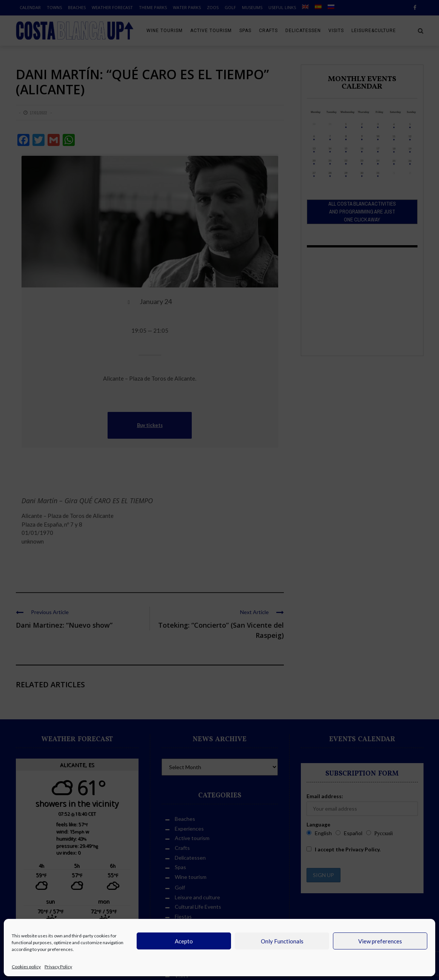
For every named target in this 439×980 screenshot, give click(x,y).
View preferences (380, 941)
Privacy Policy (58, 967)
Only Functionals (282, 941)
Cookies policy (26, 967)
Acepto (184, 941)
